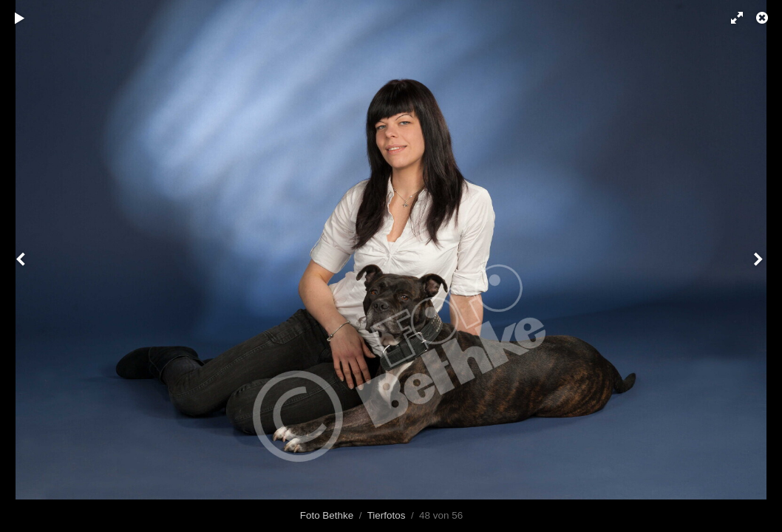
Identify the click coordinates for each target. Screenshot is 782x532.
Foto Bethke (327, 515)
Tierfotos (387, 515)
